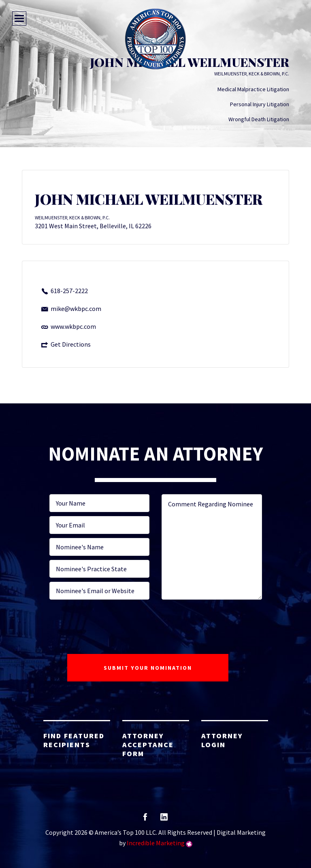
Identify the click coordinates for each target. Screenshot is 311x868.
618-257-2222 (69, 291)
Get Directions (71, 344)
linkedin (164, 820)
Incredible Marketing (156, 843)
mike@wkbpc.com (76, 309)
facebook (145, 820)
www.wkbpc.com (73, 326)
